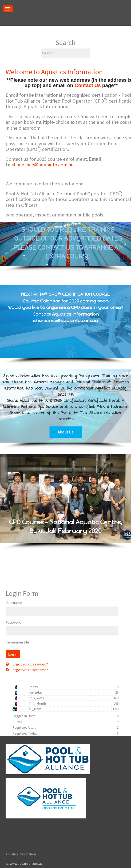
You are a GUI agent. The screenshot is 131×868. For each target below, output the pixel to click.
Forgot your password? (29, 664)
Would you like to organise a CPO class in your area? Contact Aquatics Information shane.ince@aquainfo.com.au (66, 314)
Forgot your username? (29, 670)
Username (14, 603)
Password (13, 622)
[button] (6, 244)
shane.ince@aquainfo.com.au (43, 165)
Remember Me (17, 642)
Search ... (41, 49)
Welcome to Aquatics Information (54, 72)
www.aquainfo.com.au (26, 864)
